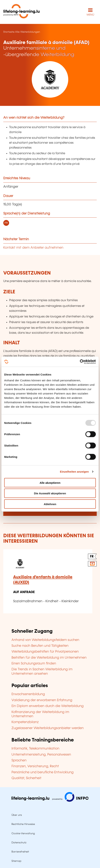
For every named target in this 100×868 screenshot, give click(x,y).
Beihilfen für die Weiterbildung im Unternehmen (49, 658)
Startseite (9, 32)
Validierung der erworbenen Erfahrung (42, 700)
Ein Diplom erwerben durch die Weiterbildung (48, 706)
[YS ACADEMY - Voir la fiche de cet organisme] (50, 79)
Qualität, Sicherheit (26, 778)
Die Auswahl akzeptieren (50, 493)
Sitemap (16, 861)
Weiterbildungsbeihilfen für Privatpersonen (45, 652)
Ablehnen (50, 504)
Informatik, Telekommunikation (35, 749)
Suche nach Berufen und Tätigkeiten (40, 646)
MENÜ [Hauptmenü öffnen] (90, 15)
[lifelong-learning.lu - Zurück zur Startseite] (22, 12)
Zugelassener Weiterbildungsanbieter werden (48, 728)
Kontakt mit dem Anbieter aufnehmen (33, 248)
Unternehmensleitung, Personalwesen (41, 755)
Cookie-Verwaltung (23, 833)
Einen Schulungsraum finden (34, 664)
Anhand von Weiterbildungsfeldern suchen (45, 640)
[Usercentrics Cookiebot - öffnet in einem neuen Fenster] (80, 362)
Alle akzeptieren (50, 483)
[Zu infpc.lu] (50, 801)
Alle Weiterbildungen (28, 32)
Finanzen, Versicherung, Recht (35, 766)
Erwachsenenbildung (28, 694)
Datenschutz (19, 843)
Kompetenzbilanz (25, 722)
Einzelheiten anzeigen (74, 472)
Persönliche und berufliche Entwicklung (43, 772)
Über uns (17, 815)
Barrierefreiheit (20, 852)
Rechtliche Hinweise (23, 824)
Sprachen (19, 760)
